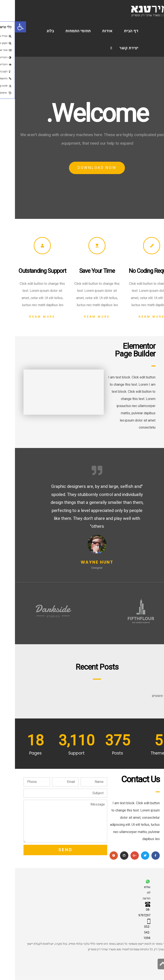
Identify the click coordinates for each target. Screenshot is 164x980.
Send (51, 850)
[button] (6, 27)
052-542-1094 (132, 932)
